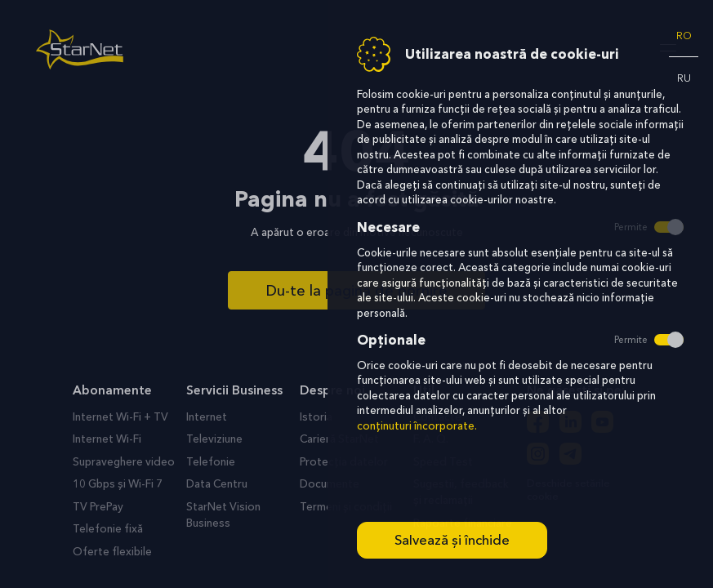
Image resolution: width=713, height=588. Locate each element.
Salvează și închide (452, 540)
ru (684, 78)
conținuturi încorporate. (417, 426)
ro (684, 36)
